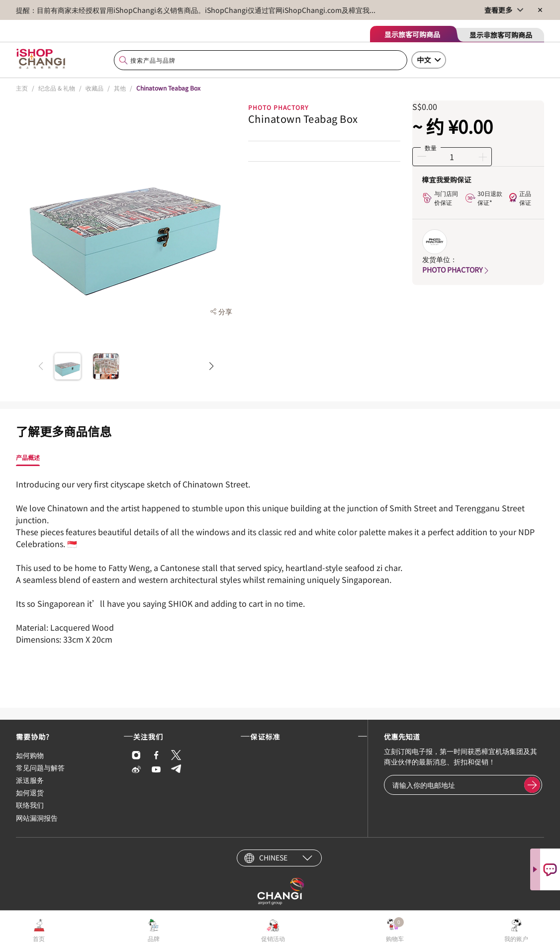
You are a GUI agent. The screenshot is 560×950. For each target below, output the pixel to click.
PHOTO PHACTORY (456, 270)
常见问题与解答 (40, 767)
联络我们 (30, 805)
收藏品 (94, 88)
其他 (120, 88)
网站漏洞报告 (37, 818)
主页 (22, 88)
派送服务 (30, 780)
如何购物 (30, 755)
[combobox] (261, 60)
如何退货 (30, 792)
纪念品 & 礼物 (57, 88)
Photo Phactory (278, 107)
